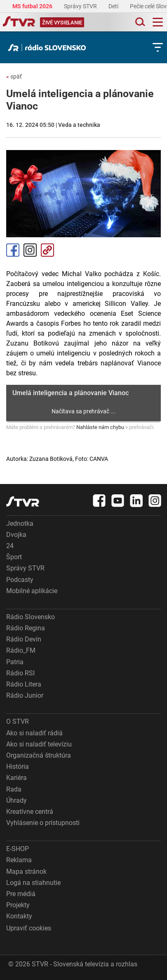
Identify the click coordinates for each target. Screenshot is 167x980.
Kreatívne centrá (30, 812)
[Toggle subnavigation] (158, 47)
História (18, 767)
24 (10, 546)
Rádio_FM (21, 650)
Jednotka (20, 523)
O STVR (18, 721)
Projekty (18, 905)
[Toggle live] (62, 22)
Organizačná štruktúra (39, 755)
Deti (114, 6)
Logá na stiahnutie (33, 883)
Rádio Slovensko (31, 617)
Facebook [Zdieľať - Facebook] (13, 250)
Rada (14, 789)
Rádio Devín (24, 639)
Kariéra (16, 778)
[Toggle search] (139, 22)
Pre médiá (21, 894)
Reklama (19, 860)
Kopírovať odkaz (47, 250)
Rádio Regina (26, 628)
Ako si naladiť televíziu (39, 744)
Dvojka (16, 535)
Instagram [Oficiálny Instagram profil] (30, 250)
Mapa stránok (26, 872)
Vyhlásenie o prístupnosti (43, 823)
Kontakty (19, 916)
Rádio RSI (20, 673)
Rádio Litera (24, 684)
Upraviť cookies (29, 928)
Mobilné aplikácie (32, 591)
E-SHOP (18, 849)
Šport (14, 557)
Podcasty (20, 580)
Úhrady (16, 800)
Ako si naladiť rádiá (34, 733)
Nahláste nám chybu (100, 427)
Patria (15, 662)
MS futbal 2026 (33, 6)
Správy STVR (81, 6)
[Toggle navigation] (158, 22)
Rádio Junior (25, 695)
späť (14, 76)
